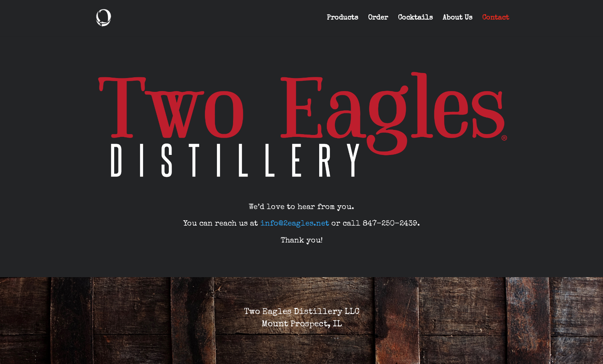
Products (342, 18)
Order (378, 18)
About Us (457, 18)
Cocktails (415, 18)
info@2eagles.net (295, 224)
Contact (496, 18)
